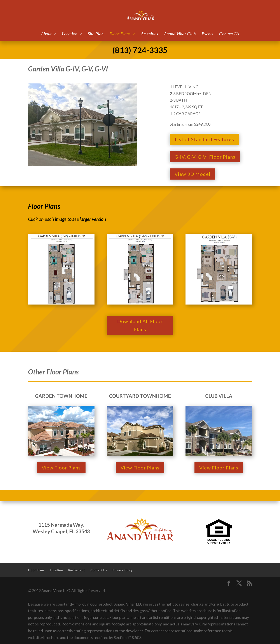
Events (207, 34)
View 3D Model (192, 174)
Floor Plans (120, 34)
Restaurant (77, 570)
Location (69, 34)
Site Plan (96, 34)
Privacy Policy (122, 570)
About (46, 34)
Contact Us (229, 34)
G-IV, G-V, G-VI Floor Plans (205, 157)
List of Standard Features (204, 139)
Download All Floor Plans (140, 325)
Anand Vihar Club (180, 34)
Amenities (149, 34)
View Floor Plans (61, 468)
